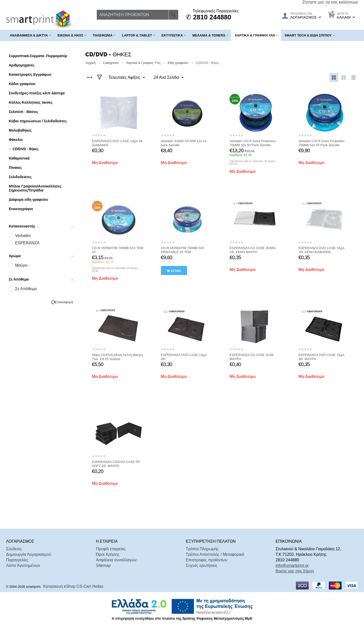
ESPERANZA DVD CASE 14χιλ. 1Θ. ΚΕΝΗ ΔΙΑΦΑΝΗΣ (322, 250)
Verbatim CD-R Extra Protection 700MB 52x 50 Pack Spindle (253, 143)
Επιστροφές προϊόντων (207, 560)
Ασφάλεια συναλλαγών (116, 560)
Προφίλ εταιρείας (111, 549)
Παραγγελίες (17, 560)
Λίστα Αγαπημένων (23, 565)
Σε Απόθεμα (26, 289)
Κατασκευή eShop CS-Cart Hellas (73, 586)
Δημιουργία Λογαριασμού (29, 554)
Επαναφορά (64, 302)
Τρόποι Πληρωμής (202, 549)
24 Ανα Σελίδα (168, 78)
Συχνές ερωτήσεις (202, 565)
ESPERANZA (27, 243)
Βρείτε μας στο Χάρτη (295, 571)
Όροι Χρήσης (108, 554)
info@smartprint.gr (292, 565)
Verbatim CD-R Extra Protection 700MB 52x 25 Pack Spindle (322, 143)
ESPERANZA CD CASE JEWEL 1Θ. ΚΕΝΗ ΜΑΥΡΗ (253, 250)
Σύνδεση (14, 549)
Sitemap (103, 565)
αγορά (176, 271)
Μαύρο (21, 265)
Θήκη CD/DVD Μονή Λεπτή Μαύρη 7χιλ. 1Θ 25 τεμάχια (117, 357)
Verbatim (23, 236)
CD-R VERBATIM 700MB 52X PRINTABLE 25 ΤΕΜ (183, 250)
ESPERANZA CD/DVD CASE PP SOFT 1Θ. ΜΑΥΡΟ (116, 464)
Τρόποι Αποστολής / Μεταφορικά (215, 554)
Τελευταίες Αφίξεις (127, 78)
